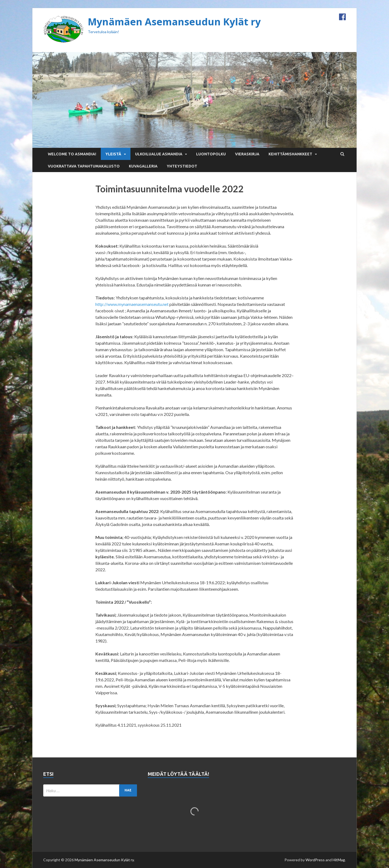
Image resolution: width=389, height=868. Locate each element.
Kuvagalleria (143, 166)
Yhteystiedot (182, 166)
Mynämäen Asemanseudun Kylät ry (174, 22)
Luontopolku (211, 154)
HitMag (339, 860)
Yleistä (113, 154)
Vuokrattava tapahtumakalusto (84, 166)
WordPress (315, 860)
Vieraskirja (247, 154)
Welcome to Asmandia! (72, 154)
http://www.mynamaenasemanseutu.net (132, 304)
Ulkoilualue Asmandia (159, 154)
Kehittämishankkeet (290, 154)
